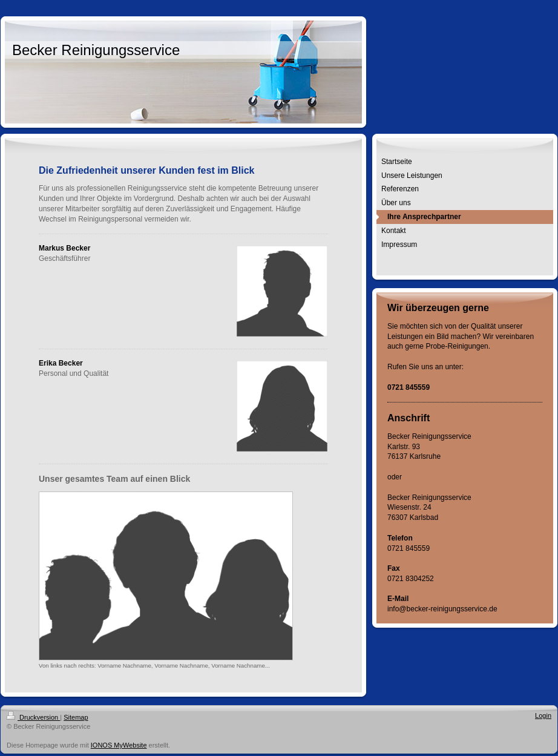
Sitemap (76, 717)
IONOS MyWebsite (119, 745)
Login (543, 715)
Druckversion (33, 717)
